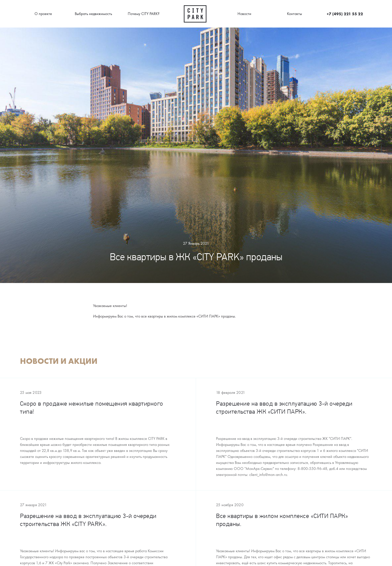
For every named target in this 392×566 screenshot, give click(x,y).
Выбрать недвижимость (93, 14)
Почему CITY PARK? (144, 14)
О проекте (43, 14)
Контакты (294, 14)
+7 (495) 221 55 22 (345, 14)
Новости (244, 14)
